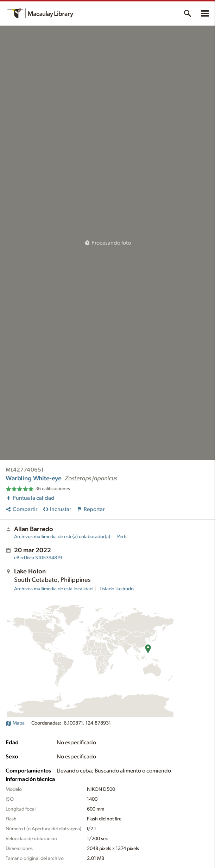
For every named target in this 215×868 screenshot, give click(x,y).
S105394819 (38, 558)
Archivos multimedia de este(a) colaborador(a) (62, 537)
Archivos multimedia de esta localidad (53, 589)
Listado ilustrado (117, 589)
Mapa (15, 723)
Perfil (122, 537)
